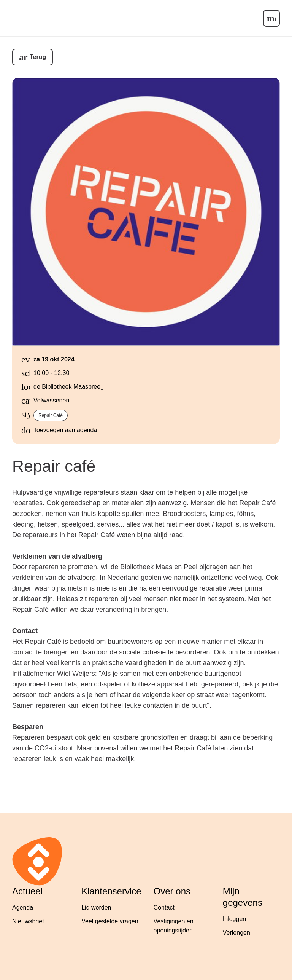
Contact (164, 907)
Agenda (23, 907)
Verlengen (236, 933)
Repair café (51, 415)
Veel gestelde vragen (110, 921)
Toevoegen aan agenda (65, 430)
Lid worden (96, 907)
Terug (38, 57)
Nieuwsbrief (28, 921)
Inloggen (234, 919)
